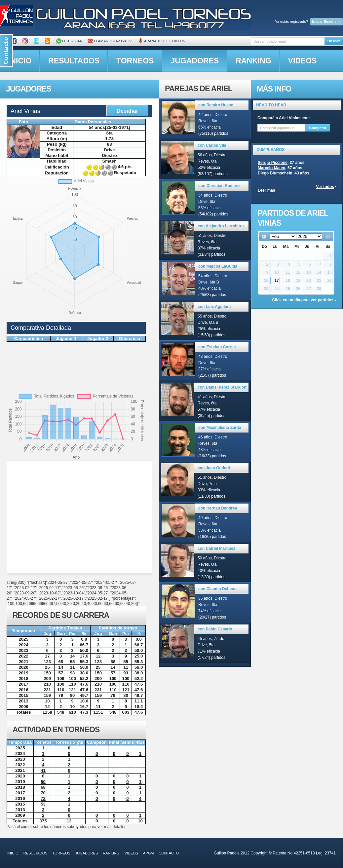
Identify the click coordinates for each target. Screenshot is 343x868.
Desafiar (127, 111)
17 (276, 281)
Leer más (267, 190)
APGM (148, 853)
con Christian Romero (219, 186)
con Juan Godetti (214, 468)
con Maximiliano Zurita (220, 428)
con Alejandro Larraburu (221, 226)
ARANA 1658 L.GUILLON (162, 41)
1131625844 (69, 41)
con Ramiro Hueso (216, 105)
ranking (253, 61)
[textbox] (288, 41)
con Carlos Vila (212, 145)
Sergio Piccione (273, 163)
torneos (135, 61)
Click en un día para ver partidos (303, 300)
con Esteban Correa (217, 347)
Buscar (334, 41)
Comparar (318, 128)
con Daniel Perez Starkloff (222, 387)
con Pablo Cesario (215, 629)
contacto (169, 853)
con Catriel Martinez (216, 548)
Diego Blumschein (275, 173)
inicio (13, 853)
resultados (74, 61)
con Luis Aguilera (214, 307)
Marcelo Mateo (271, 168)
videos (303, 61)
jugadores (195, 61)
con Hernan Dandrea (218, 508)
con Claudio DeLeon (217, 589)
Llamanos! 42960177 (110, 41)
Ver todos (325, 187)
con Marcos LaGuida (218, 266)
